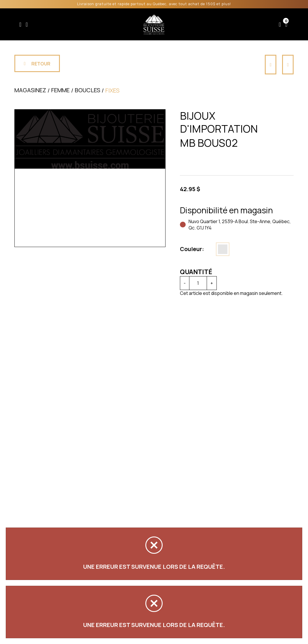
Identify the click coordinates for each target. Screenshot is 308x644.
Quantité (196, 272)
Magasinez (30, 90)
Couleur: (192, 249)
